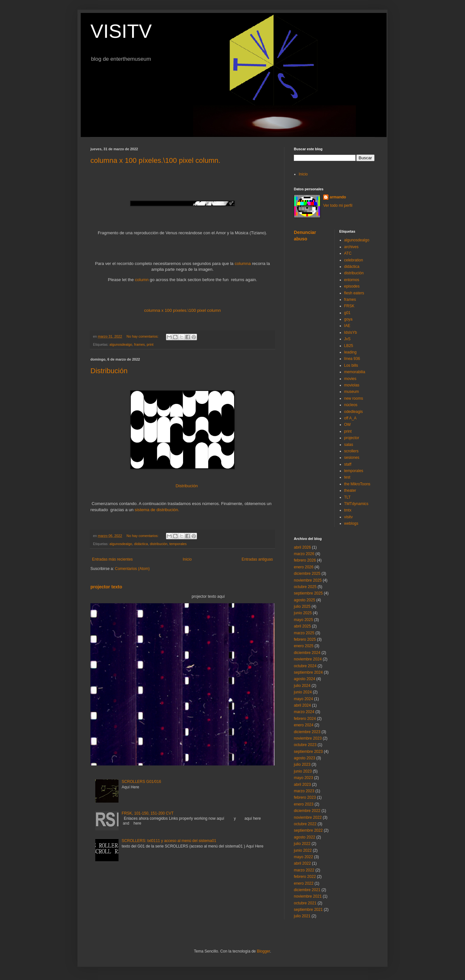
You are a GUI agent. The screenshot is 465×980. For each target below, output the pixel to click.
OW (348, 425)
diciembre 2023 (307, 732)
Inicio (187, 559)
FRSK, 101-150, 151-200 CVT (148, 813)
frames (139, 344)
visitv (349, 517)
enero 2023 (304, 804)
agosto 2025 (305, 600)
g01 (347, 313)
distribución (159, 544)
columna (243, 263)
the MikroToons (357, 484)
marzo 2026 (304, 554)
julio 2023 (302, 764)
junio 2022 (303, 850)
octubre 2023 (305, 745)
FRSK (349, 306)
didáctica (141, 544)
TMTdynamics (356, 504)
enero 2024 (304, 725)
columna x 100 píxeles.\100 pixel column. (155, 160)
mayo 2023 (303, 778)
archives (351, 247)
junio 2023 (303, 771)
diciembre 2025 (307, 574)
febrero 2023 (305, 797)
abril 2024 (302, 705)
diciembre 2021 (307, 890)
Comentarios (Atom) (132, 569)
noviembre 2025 (308, 580)
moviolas (352, 385)
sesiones (352, 458)
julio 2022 (302, 844)
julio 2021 (302, 916)
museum (352, 392)
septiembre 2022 (308, 830)
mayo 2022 (303, 857)
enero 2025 (304, 646)
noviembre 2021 (308, 896)
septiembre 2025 (308, 593)
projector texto (106, 587)
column (142, 280)
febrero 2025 (305, 639)
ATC (348, 253)
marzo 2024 (304, 712)
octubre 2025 (305, 587)
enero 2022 (304, 883)
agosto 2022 (305, 837)
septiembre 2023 (308, 752)
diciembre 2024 (307, 653)
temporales (178, 544)
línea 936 (352, 359)
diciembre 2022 (307, 811)
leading (351, 352)
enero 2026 (304, 567)
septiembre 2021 (308, 910)
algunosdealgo (121, 344)
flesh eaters (354, 293)
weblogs (351, 523)
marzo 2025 (304, 633)
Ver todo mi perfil (338, 205)
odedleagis (354, 412)
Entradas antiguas (257, 559)
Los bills (351, 365)
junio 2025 (303, 613)
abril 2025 (302, 626)
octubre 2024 (305, 666)
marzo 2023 (304, 791)
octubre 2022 (305, 824)
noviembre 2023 (308, 738)
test (347, 477)
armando (338, 197)
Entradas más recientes (112, 559)
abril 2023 (302, 785)
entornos (352, 280)
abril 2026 (302, 547)
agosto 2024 (305, 679)
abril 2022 (302, 863)
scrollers (351, 451)
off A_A (350, 418)
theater (350, 490)
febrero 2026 (305, 560)
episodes (352, 286)
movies (350, 379)
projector (352, 438)
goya (348, 319)
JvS (347, 339)
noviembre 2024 (308, 659)
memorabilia (355, 372)
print (150, 344)
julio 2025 (302, 606)
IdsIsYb (351, 332)
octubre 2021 (305, 903)
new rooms (354, 398)
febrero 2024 (305, 719)
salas (349, 445)
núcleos (351, 405)
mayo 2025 (303, 620)
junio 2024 (303, 692)
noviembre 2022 (308, 817)
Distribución (109, 371)
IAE (347, 326)
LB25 (349, 346)
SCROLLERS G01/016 (141, 782)
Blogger (263, 951)
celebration (354, 260)
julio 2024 (302, 686)
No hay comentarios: (143, 336)
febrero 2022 (305, 877)
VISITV (121, 31)
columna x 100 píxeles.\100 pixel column (182, 310)
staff (348, 464)
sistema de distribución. (157, 510)
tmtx (348, 510)
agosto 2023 (305, 758)
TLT (347, 497)
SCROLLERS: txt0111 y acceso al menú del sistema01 (169, 841)
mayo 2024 (303, 699)
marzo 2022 (304, 870)
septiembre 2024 (308, 672)
